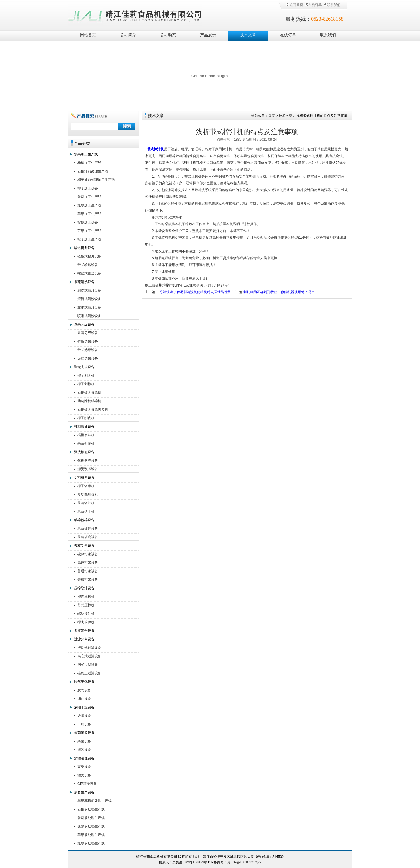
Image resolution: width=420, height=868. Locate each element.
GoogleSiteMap (195, 862)
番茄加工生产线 (89, 197)
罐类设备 (84, 775)
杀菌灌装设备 (84, 733)
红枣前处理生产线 (91, 843)
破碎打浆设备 (88, 554)
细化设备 (84, 699)
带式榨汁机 (156, 149)
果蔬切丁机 (86, 512)
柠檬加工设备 (88, 222)
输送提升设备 (84, 248)
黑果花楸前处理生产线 (94, 801)
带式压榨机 (86, 605)
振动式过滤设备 (89, 648)
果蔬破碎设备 (88, 529)
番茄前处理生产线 (91, 818)
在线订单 (313, 5)
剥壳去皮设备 (84, 367)
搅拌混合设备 (84, 631)
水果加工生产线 (86, 154)
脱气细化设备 (84, 682)
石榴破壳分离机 (89, 392)
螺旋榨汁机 (86, 614)
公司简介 (128, 35)
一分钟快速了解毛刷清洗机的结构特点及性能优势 (194, 292)
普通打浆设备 (88, 571)
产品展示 (208, 35)
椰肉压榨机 (86, 597)
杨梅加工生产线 (89, 163)
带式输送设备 (88, 265)
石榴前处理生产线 (91, 809)
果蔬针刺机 (86, 443)
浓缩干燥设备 (84, 707)
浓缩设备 (84, 716)
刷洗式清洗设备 (89, 290)
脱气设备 (84, 690)
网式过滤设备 (88, 665)
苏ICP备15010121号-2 (244, 862)
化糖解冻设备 (88, 461)
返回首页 (295, 5)
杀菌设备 (84, 741)
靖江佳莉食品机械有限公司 (135, 15)
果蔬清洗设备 (84, 282)
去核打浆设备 (88, 580)
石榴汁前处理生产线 (93, 171)
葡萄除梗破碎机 (89, 401)
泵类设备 (84, 767)
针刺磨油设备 (84, 426)
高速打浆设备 (88, 563)
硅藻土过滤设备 (89, 673)
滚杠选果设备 (88, 358)
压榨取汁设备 (84, 588)
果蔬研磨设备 (88, 537)
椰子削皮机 (86, 418)
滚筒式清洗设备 (89, 299)
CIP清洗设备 (87, 784)
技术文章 (248, 35)
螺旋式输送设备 (89, 273)
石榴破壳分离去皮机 (93, 409)
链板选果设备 (88, 341)
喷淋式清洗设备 (89, 316)
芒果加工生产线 (89, 231)
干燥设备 (84, 724)
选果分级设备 (84, 324)
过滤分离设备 (84, 639)
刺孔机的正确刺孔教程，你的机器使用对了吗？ (279, 292)
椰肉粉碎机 (86, 622)
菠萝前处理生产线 (91, 826)
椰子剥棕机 (86, 384)
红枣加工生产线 (89, 205)
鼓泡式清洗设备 (89, 307)
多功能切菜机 (88, 495)
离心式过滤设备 (89, 656)
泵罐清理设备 (84, 758)
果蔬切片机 (86, 503)
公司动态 (168, 35)
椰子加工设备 (88, 188)
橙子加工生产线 (89, 239)
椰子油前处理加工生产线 (96, 180)
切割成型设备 (84, 478)
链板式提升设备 (89, 256)
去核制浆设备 (84, 546)
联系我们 (332, 5)
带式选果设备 (88, 350)
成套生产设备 (84, 792)
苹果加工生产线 (89, 214)
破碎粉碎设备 (84, 520)
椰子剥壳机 (86, 375)
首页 (272, 116)
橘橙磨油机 (86, 435)
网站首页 (88, 35)
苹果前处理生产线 (91, 835)
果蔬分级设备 (88, 333)
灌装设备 (84, 750)
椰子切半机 (86, 486)
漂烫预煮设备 (84, 452)
